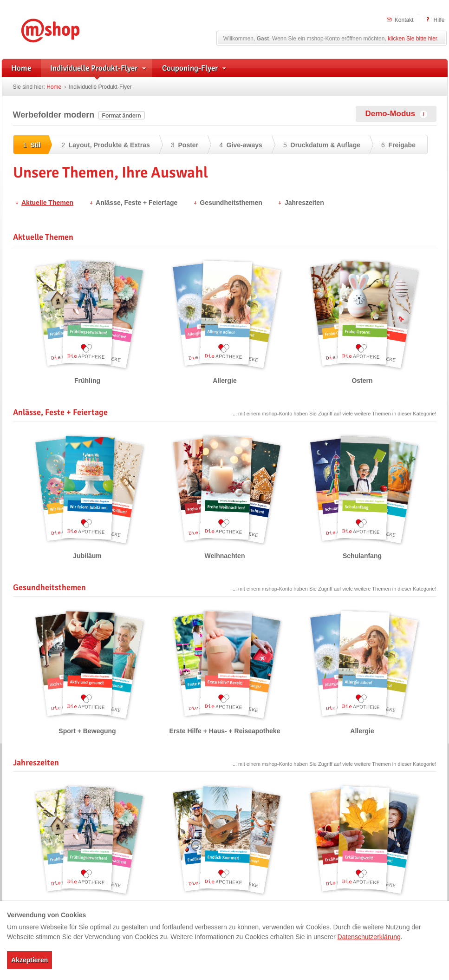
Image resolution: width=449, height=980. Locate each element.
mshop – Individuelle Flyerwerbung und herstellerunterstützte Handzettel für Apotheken (64, 29)
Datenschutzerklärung (369, 937)
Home (54, 87)
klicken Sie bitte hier (412, 39)
